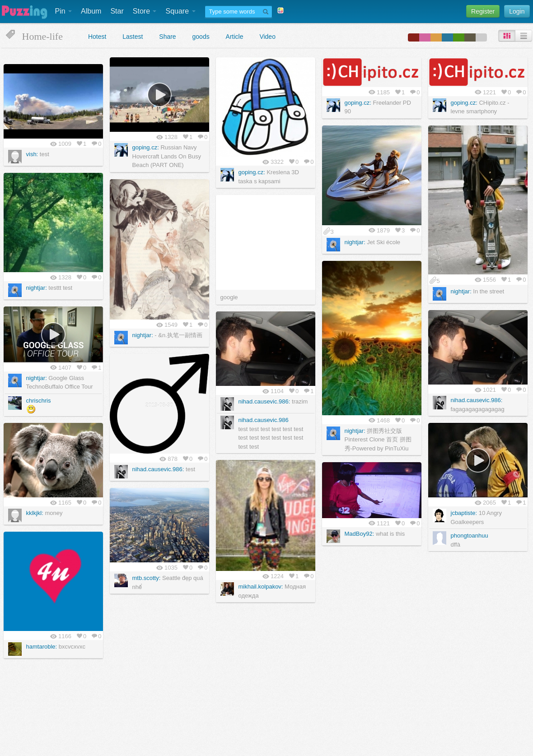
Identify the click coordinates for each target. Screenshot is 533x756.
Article (235, 37)
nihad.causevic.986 (264, 420)
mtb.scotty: (147, 578)
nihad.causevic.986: (477, 400)
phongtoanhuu (470, 536)
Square (180, 11)
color (414, 37)
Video (267, 37)
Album (91, 11)
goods (201, 37)
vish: (32, 154)
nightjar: (355, 242)
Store (145, 11)
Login (517, 11)
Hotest (97, 37)
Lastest (133, 37)
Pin (64, 11)
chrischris (39, 401)
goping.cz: (146, 147)
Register (483, 11)
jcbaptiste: (464, 513)
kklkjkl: (35, 513)
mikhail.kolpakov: (261, 587)
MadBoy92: (360, 534)
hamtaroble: (42, 647)
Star (117, 11)
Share (167, 37)
